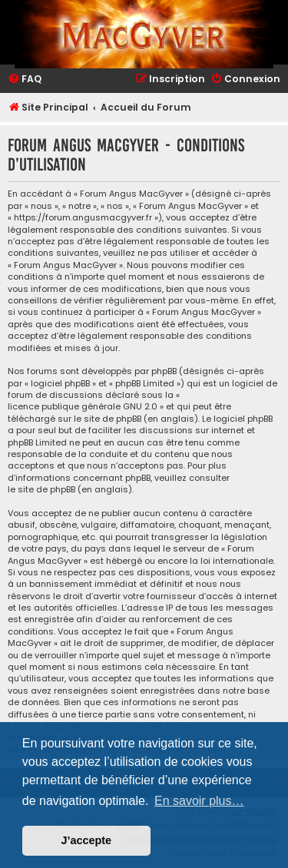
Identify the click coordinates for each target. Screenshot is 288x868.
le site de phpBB (108, 419)
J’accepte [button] (87, 840)
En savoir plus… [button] (199, 801)
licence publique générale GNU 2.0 (83, 407)
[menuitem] (25, 80)
